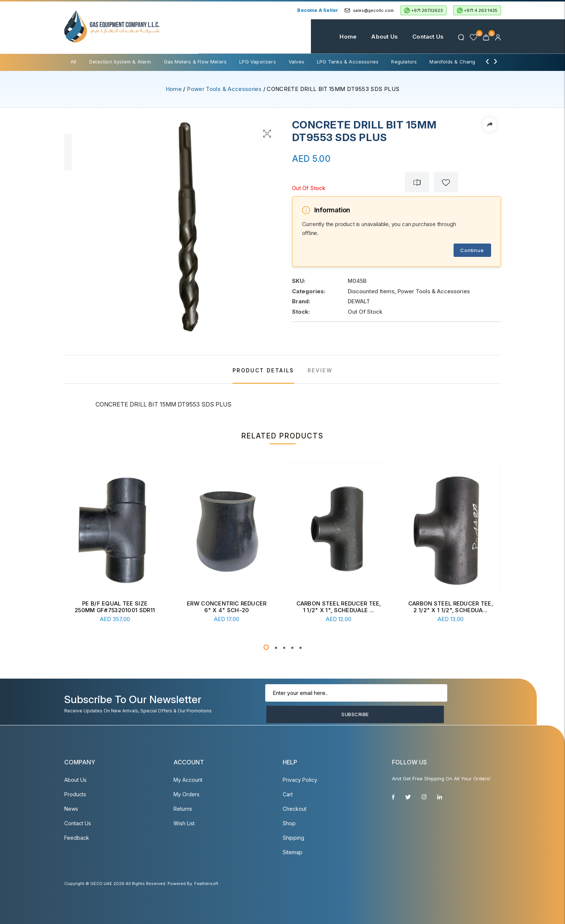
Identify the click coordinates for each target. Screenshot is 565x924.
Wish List (184, 823)
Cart (288, 794)
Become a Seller (318, 10)
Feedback (77, 838)
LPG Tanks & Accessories (348, 62)
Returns (183, 809)
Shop (289, 823)
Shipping (293, 838)
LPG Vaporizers (258, 62)
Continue (472, 250)
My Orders (186, 794)
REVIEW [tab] (320, 370)
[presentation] (487, 61)
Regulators (404, 62)
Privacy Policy (300, 780)
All (74, 62)
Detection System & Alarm (120, 62)
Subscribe (459, 704)
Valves (296, 62)
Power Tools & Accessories (224, 89)
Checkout (295, 809)
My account (188, 780)
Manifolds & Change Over (460, 62)
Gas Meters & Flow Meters (195, 62)
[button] (266, 647)
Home (338, 37)
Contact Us (418, 37)
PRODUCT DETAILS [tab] (263, 370)
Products (75, 794)
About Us (374, 37)
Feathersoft (206, 884)
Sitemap (293, 852)
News (71, 809)
